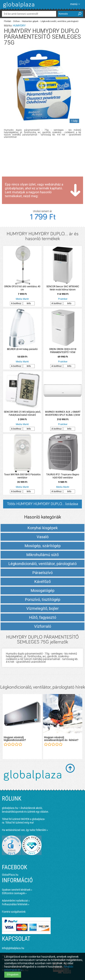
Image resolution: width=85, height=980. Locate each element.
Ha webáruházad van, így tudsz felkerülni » (25, 830)
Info (29, 303)
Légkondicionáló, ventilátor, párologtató (59, 21)
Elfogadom (13, 975)
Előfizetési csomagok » (14, 893)
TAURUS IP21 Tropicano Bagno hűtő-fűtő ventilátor (63, 476)
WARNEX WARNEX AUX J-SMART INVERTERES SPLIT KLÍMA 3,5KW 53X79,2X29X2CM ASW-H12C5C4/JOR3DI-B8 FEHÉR (63, 414)
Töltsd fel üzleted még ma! (19, 823)
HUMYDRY (19, 25)
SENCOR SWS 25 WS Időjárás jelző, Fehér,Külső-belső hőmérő (22, 413)
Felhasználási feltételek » (16, 904)
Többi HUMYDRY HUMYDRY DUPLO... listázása (42, 504)
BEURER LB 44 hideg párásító (22, 349)
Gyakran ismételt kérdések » (17, 890)
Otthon (16, 21)
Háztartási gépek (30, 21)
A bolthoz (16, 303)
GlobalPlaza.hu (10, 875)
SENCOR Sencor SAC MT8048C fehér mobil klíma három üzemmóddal (63, 288)
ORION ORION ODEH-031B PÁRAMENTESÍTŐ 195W (63, 351)
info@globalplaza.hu (13, 948)
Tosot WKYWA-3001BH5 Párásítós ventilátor (22, 476)
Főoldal (7, 21)
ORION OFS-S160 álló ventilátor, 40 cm (22, 288)
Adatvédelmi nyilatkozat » (16, 901)
